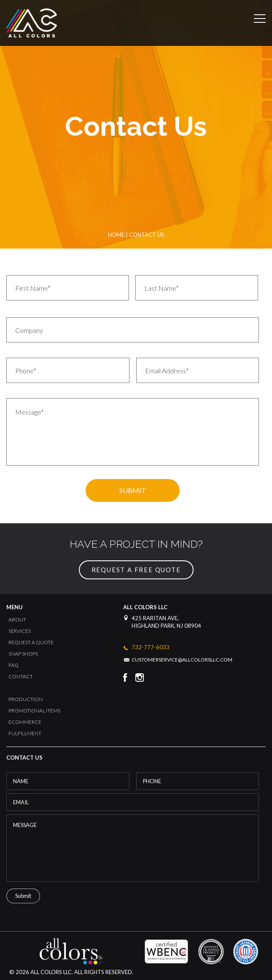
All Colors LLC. (51, 972)
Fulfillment (25, 733)
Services (20, 631)
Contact (21, 676)
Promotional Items (34, 711)
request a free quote (136, 570)
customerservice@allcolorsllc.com (182, 660)
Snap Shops (23, 654)
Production (26, 699)
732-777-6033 (151, 647)
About (17, 620)
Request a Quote (31, 642)
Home (116, 235)
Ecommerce (25, 722)
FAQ (13, 665)
